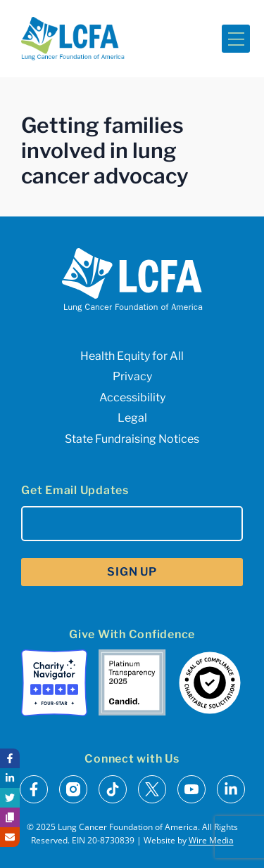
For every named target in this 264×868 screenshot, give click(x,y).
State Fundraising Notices (132, 439)
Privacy (132, 376)
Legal (132, 418)
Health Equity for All (132, 356)
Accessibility (132, 397)
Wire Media (211, 840)
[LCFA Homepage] (73, 39)
